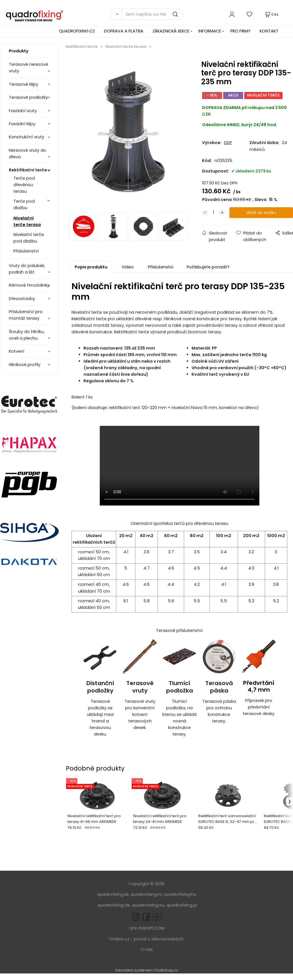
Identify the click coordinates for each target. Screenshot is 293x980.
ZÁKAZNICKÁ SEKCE (171, 31)
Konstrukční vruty (27, 137)
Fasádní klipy (22, 124)
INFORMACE (210, 31)
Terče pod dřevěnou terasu (24, 185)
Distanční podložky (100, 687)
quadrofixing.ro (146, 894)
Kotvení (17, 351)
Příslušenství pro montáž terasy (26, 315)
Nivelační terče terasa (27, 221)
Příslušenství (26, 251)
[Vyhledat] (116, 14)
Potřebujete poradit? (208, 267)
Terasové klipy (24, 84)
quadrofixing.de (114, 905)
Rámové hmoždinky (29, 285)
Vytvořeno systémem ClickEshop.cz (146, 970)
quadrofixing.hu (180, 894)
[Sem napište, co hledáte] (153, 14)
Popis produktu (91, 267)
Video (128, 267)
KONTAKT (269, 31)
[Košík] (271, 14)
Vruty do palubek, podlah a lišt (27, 269)
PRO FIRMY (240, 31)
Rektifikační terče (28, 170)
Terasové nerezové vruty (29, 68)
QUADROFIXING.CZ (77, 31)
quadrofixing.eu (148, 905)
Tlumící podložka (180, 687)
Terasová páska (219, 687)
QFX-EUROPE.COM (147, 928)
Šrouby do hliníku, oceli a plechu (27, 335)
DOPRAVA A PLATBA (124, 31)
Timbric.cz (119, 939)
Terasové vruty (140, 687)
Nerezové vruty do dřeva (28, 154)
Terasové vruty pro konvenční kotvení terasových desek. (140, 714)
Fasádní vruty (23, 111)
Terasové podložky (28, 97)
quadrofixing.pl (182, 905)
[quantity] (213, 213)
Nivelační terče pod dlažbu (29, 238)
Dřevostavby (22, 299)
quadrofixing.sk (113, 894)
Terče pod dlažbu (24, 205)
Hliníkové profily (25, 365)
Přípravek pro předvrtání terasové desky (259, 707)
